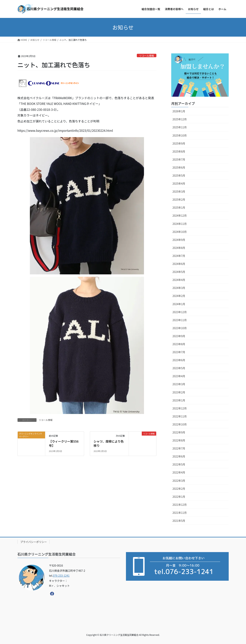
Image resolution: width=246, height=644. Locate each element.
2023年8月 (179, 344)
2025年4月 (179, 183)
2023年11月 (180, 320)
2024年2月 (179, 296)
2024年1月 (179, 304)
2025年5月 (179, 175)
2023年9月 (179, 336)
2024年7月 (179, 256)
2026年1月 (179, 111)
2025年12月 (180, 119)
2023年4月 (179, 376)
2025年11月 (180, 127)
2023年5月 (179, 368)
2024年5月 (179, 272)
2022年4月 (179, 472)
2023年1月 (179, 400)
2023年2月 (179, 392)
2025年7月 (179, 159)
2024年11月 (180, 224)
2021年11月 (180, 513)
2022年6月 (179, 456)
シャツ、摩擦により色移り (109, 443)
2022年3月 (179, 481)
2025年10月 (180, 135)
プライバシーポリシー (34, 542)
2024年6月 (179, 264)
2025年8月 (179, 151)
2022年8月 (179, 440)
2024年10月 (180, 232)
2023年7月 (179, 352)
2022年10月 (180, 424)
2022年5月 (179, 464)
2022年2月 (179, 489)
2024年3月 (179, 288)
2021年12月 (180, 505)
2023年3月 (179, 384)
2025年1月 (179, 207)
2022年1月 (179, 497)
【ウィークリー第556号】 (64, 443)
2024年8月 (179, 248)
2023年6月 (179, 360)
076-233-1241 (61, 576)
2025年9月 (179, 143)
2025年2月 (179, 199)
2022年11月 (180, 416)
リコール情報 (147, 56)
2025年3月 (179, 191)
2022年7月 (179, 448)
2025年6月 (179, 167)
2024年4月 (179, 280)
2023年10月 (180, 328)
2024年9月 (179, 240)
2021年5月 (179, 521)
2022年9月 (179, 432)
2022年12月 (180, 408)
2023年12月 (180, 312)
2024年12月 (180, 215)
